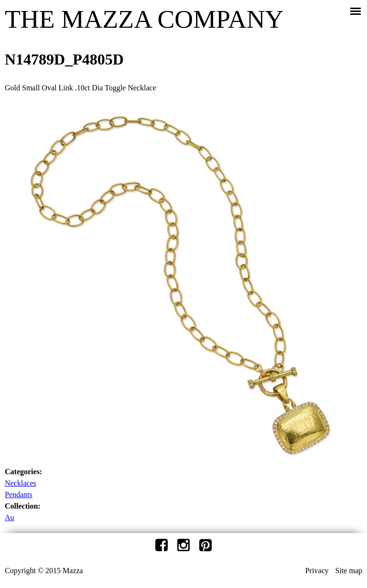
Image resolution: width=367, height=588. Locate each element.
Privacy (317, 571)
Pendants (19, 495)
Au (10, 517)
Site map (349, 571)
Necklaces (21, 483)
